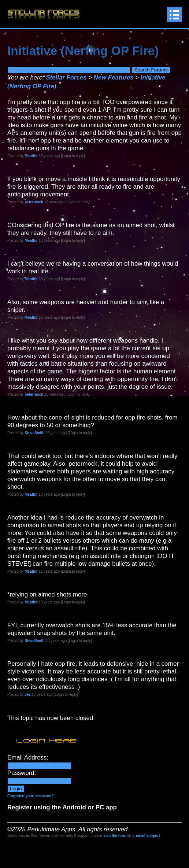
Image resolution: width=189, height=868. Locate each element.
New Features (114, 77)
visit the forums (117, 836)
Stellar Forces (66, 77)
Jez (27, 695)
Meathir (31, 156)
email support (148, 836)
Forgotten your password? (31, 796)
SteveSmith (34, 433)
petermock (34, 202)
